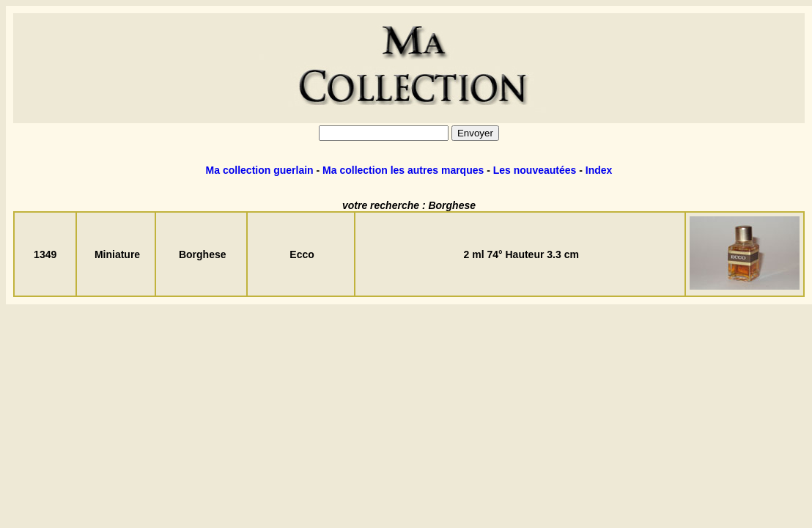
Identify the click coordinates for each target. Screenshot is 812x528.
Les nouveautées (535, 170)
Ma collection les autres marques (403, 170)
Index (599, 170)
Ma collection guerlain (260, 170)
